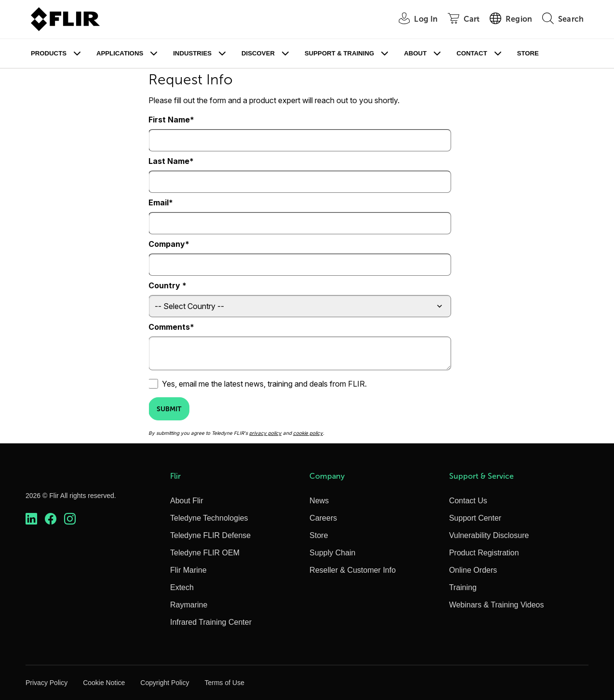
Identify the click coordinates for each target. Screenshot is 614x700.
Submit (169, 409)
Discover (258, 53)
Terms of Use (224, 683)
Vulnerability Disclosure (489, 535)
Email (159, 202)
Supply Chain (332, 553)
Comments (169, 327)
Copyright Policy (165, 683)
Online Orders (473, 570)
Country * (167, 285)
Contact (472, 53)
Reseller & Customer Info (353, 570)
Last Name (169, 161)
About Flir (187, 501)
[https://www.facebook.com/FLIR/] (51, 519)
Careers (323, 518)
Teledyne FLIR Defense (210, 535)
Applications (120, 53)
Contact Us (468, 501)
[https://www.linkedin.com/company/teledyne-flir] (31, 519)
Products (49, 53)
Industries (192, 53)
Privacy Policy (47, 683)
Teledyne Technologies (209, 518)
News (319, 501)
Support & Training (339, 53)
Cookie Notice (104, 683)
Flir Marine (188, 570)
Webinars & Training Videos (497, 605)
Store (528, 53)
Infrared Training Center (211, 622)
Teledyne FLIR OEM (205, 553)
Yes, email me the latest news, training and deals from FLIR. (264, 384)
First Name (169, 120)
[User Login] (413, 20)
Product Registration (484, 553)
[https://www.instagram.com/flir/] (70, 519)
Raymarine (189, 605)
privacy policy (265, 433)
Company (167, 244)
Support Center (475, 518)
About (415, 53)
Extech (182, 587)
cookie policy (308, 433)
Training (463, 587)
